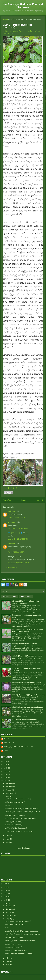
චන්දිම (6, 751)
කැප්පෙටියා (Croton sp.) (14, 825)
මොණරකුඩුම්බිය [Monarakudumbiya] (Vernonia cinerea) (25, 602)
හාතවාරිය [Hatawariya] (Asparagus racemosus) (22, 809)
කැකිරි (7, 805)
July (7, 836)
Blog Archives (26, 597)
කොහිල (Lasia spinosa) (14, 822)
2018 (6, 768)
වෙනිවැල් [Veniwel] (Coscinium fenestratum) (17, 26)
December (10, 783)
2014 (6, 781)
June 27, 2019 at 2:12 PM (17, 517)
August (8, 796)
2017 (6, 771)
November (10, 787)
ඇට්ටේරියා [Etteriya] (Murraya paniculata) (27, 707)
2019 (6, 765)
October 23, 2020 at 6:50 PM (18, 528)
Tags (15, 597)
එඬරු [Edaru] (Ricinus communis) (24, 720)
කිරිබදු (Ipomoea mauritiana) (15, 802)
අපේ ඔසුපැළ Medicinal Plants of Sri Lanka (23, 5)
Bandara (7, 739)
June (8, 839)
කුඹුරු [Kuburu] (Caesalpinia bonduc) (18, 799)
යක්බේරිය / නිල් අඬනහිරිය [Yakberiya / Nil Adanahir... (24, 812)
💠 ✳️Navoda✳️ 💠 (15, 533)
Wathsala (12, 522)
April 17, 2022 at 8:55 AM (17, 552)
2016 (6, 774)
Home (5, 19)
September (10, 793)
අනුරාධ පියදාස (9, 743)
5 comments (7, 33)
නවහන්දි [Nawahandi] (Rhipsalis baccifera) (28, 695)
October (9, 790)
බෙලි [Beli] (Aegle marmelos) (15, 815)
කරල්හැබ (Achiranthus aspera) (16, 828)
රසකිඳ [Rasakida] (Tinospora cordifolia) (19, 831)
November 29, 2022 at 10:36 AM (19, 563)
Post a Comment (11, 568)
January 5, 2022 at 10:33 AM (18, 539)
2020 (6, 761)
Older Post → (40, 500)
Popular (6, 597)
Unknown (12, 511)
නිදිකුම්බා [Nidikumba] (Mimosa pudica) (27, 682)
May (7, 842)
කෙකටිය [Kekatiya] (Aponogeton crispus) (27, 656)
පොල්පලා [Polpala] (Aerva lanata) (24, 644)
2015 (6, 778)
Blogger (27, 848)
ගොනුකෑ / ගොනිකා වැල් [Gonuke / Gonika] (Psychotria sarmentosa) (27, 630)
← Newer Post (6, 500)
